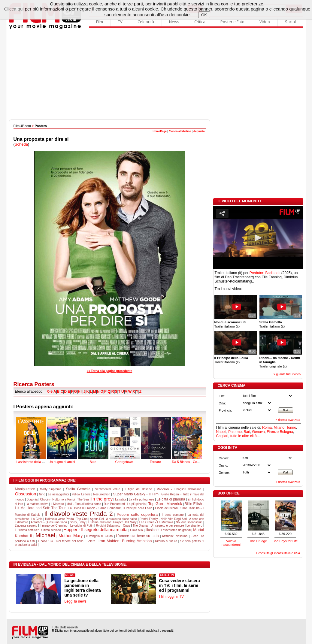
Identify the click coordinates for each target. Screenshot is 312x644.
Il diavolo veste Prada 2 (79, 514)
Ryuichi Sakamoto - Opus (113, 526)
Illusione (152, 530)
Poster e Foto (232, 22)
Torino (291, 428)
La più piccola (136, 504)
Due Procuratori (114, 504)
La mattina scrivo (37, 504)
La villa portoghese (141, 499)
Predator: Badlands (265, 273)
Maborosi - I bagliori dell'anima (179, 489)
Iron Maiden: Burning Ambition (125, 541)
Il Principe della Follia (138, 508)
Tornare (156, 440)
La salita (121, 499)
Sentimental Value (108, 489)
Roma (267, 428)
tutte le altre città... (245, 436)
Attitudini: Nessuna (175, 536)
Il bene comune (173, 515)
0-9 (50, 392)
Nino (42, 494)
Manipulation (25, 489)
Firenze (273, 432)
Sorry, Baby (77, 522)
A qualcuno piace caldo (121, 519)
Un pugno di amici (62, 440)
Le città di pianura (171, 499)
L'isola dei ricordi (166, 508)
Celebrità (146, 22)
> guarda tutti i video (287, 374)
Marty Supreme (51, 489)
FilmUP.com (22, 126)
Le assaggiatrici (59, 494)
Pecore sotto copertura (137, 514)
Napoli (221, 432)
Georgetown (125, 440)
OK (204, 15)
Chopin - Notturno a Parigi (57, 499)
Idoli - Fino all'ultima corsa (84, 504)
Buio (93, 440)
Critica (200, 22)
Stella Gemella (78, 489)
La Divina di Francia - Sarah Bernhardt (95, 508)
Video (265, 22)
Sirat (184, 508)
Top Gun (82, 519)
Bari (247, 432)
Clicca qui (14, 9)
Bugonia (32, 499)
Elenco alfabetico (180, 131)
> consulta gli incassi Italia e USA (278, 553)
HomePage (160, 131)
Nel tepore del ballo (70, 541)
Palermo (235, 432)
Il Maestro (57, 504)
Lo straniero (194, 526)
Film (100, 22)
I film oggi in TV (171, 597)
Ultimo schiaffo (51, 530)
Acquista (199, 131)
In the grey (102, 499)
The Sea (83, 499)
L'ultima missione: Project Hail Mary (112, 522)
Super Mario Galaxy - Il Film (136, 494)
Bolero (91, 541)
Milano (279, 428)
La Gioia (37, 519)
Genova (259, 432)
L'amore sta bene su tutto (138, 536)
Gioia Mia (136, 530)
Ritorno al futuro (166, 541)
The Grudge (258, 541)
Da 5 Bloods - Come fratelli (192, 440)
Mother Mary (71, 536)
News (174, 22)
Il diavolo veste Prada (59, 519)
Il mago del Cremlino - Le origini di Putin (67, 526)
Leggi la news (76, 601)
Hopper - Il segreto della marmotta (96, 530)
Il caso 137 (45, 541)
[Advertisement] (156, 74)
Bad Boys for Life (285, 541)
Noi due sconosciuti (189, 522)
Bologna (286, 432)
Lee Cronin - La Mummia (156, 522)
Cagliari (222, 436)
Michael (45, 535)
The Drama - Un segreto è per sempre (158, 526)
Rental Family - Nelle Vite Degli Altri (163, 519)
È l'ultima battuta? (27, 530)
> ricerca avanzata (288, 420)
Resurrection (102, 494)
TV (120, 22)
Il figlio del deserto (138, 489)
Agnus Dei (97, 519)
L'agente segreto (26, 526)
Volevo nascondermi (231, 543)
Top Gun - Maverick (165, 504)
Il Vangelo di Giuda (100, 536)
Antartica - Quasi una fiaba (49, 522)
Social (290, 22)
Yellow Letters (81, 494)
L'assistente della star (32, 440)
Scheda (21, 144)
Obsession (26, 494)
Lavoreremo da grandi (176, 530)
